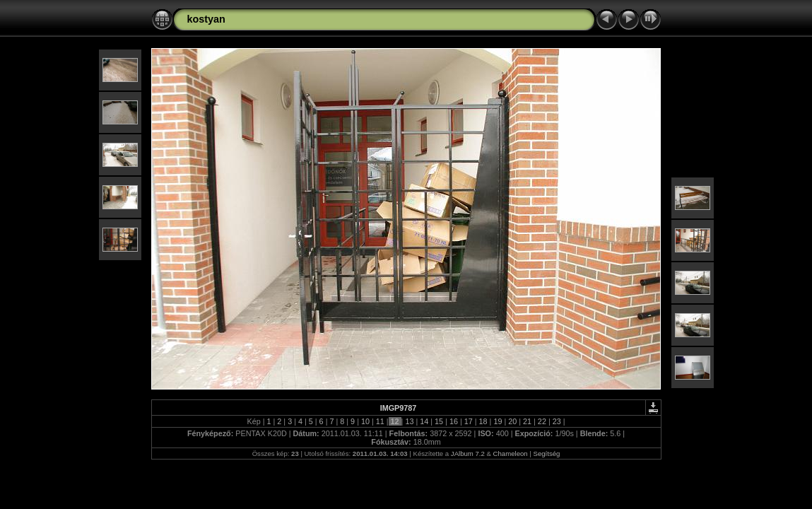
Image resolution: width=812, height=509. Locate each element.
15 (439, 421)
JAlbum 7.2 (468, 454)
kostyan (206, 19)
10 (365, 421)
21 (527, 421)
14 (424, 421)
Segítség (547, 454)
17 (469, 421)
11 (380, 421)
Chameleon (511, 454)
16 (454, 421)
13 (409, 421)
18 (483, 421)
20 (512, 421)
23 (557, 421)
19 (498, 421)
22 (542, 421)
